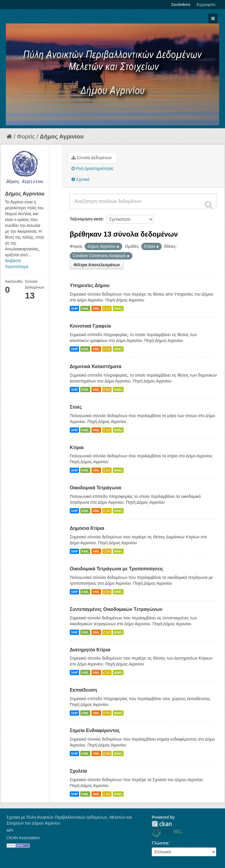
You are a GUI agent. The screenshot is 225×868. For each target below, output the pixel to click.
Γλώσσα (160, 843)
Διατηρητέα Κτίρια (90, 650)
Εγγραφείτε (206, 5)
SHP (74, 309)
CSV (107, 309)
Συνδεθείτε (181, 5)
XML (96, 309)
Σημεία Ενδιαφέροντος (95, 730)
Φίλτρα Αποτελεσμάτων (97, 265)
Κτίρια (77, 448)
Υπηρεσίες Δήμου (90, 285)
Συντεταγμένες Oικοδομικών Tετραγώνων (116, 609)
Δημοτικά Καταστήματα (96, 366)
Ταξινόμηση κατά (86, 219)
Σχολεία (78, 771)
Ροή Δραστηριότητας (92, 168)
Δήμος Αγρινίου (62, 136)
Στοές (76, 407)
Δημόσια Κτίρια (87, 528)
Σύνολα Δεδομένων (92, 158)
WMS (118, 309)
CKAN (162, 824)
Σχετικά (81, 179)
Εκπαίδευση (83, 690)
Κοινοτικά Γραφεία (90, 326)
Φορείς (26, 136)
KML (85, 309)
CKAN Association (23, 838)
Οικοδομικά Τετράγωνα (96, 488)
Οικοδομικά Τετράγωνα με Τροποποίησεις (116, 569)
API (10, 830)
